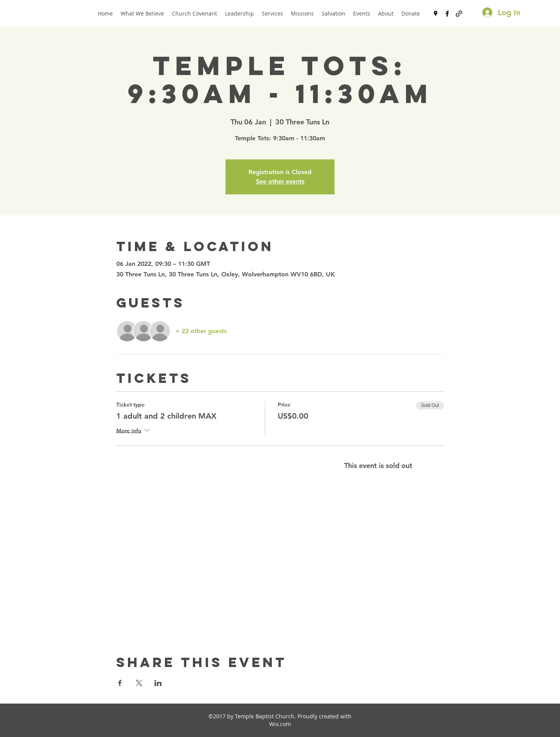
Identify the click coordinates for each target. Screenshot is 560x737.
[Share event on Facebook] (120, 683)
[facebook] (447, 14)
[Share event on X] (139, 683)
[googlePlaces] (436, 14)
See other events (280, 181)
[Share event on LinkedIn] (158, 683)
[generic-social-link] (459, 14)
